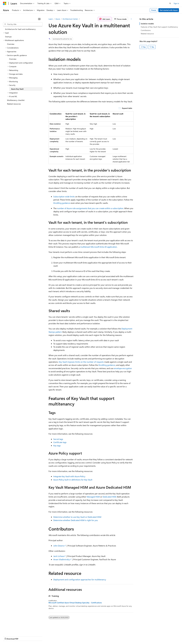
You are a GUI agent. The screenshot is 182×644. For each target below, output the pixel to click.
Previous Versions (23, 636)
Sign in (176, 3)
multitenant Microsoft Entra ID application (99, 247)
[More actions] (131, 19)
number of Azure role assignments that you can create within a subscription (90, 208)
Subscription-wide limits (64, 196)
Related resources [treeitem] (14, 104)
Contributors (146, 30)
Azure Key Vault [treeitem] (17, 89)
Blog (34, 636)
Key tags (57, 445)
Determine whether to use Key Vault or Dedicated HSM (77, 517)
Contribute (45, 636)
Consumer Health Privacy (73, 636)
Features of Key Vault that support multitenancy (159, 27)
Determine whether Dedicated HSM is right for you (76, 520)
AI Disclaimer (8, 636)
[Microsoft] (5, 3)
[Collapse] (39, 19)
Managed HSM (93, 497)
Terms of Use (92, 636)
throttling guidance (62, 203)
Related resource (147, 34)
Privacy (55, 636)
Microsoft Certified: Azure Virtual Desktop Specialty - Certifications (75, 603)
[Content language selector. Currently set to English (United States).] (15, 630)
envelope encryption (123, 368)
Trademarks (105, 636)
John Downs (59, 546)
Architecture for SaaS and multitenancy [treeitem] (20, 29)
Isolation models (147, 24)
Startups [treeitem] (8, 37)
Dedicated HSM (109, 497)
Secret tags (58, 439)
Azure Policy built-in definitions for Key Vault (73, 480)
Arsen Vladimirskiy (62, 559)
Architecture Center (70, 19)
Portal (154, 10)
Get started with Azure (169, 10)
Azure (58, 19)
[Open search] (170, 3)
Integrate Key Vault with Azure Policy (69, 476)
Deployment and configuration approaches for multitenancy (80, 579)
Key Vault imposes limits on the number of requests (81, 362)
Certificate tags (60, 442)
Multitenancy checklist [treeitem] (16, 100)
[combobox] (23, 24)
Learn (51, 19)
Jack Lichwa (59, 556)
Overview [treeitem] (11, 44)
